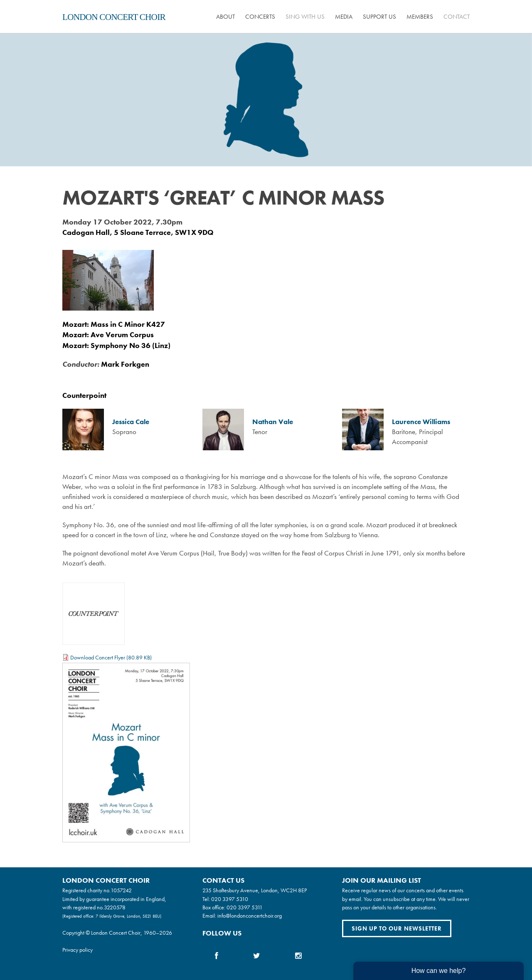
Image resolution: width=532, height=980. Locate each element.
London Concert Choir (114, 17)
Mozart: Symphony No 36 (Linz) (116, 345)
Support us (379, 17)
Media (344, 17)
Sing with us (305, 17)
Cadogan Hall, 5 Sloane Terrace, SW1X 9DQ (138, 232)
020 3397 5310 (230, 899)
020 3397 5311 (245, 907)
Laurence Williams (421, 422)
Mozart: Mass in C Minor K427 (114, 324)
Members (420, 17)
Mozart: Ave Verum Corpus (108, 334)
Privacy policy (78, 950)
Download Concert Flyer (98, 657)
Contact (457, 17)
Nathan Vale (273, 422)
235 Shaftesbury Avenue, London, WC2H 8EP (255, 890)
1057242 (121, 890)
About (225, 17)
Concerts (260, 17)
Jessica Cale (131, 422)
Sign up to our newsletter (397, 928)
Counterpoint (84, 395)
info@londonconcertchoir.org (250, 916)
